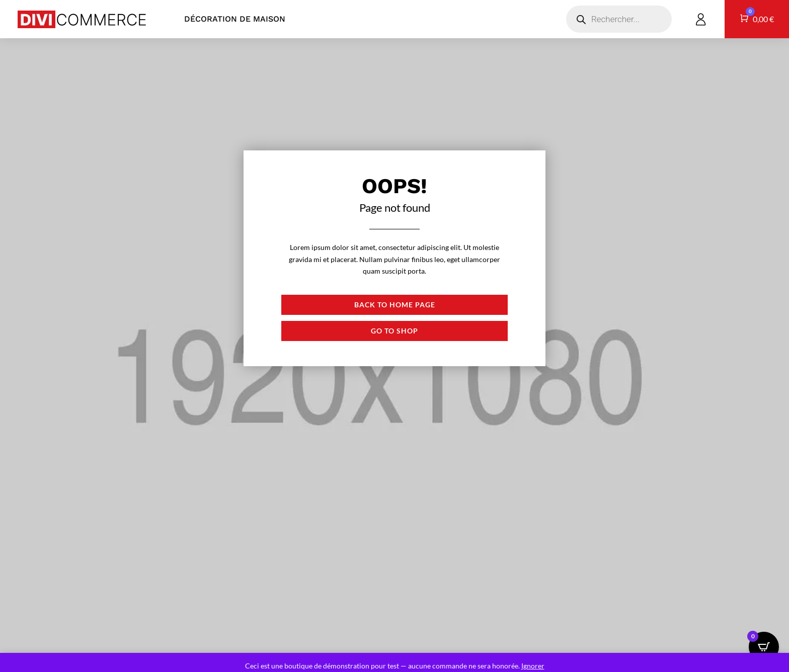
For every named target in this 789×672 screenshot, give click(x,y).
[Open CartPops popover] (764, 647)
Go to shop (395, 331)
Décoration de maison (235, 19)
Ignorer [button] (533, 666)
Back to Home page (395, 305)
